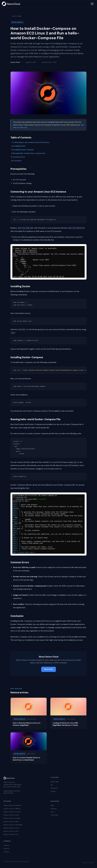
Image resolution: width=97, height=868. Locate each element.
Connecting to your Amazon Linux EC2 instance (31, 142)
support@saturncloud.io (12, 791)
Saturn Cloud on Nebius (12, 809)
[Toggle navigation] (92, 4)
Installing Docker (19, 146)
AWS (17, 180)
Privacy (91, 863)
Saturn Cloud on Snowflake (13, 825)
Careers (6, 845)
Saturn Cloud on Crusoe (12, 812)
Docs (52, 812)
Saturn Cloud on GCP (11, 831)
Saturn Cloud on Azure (12, 828)
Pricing (53, 791)
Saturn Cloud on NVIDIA (12, 818)
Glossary (54, 809)
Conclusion (17, 161)
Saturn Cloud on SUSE (11, 815)
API (52, 785)
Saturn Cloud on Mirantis (12, 805)
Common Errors (19, 157)
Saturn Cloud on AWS (11, 822)
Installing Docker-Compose (23, 150)
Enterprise (54, 788)
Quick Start (55, 782)
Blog (52, 805)
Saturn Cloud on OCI (11, 834)
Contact (6, 852)
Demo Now (49, 669)
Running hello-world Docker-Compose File (29, 153)
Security (6, 849)
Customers (55, 815)
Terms (85, 863)
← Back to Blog (16, 16)
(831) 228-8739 (8, 793)
